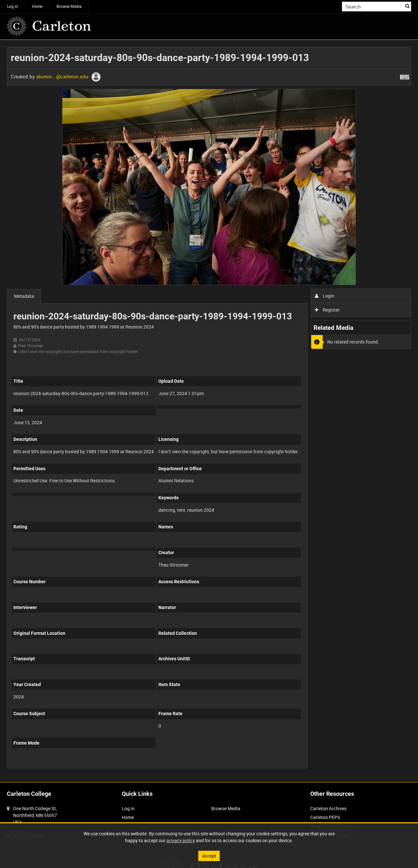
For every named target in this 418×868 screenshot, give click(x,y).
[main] (209, 411)
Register (327, 310)
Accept (209, 856)
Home (37, 6)
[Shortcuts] (405, 76)
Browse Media (69, 6)
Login (325, 296)
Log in (13, 6)
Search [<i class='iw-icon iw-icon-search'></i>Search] (407, 6)
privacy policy (181, 840)
